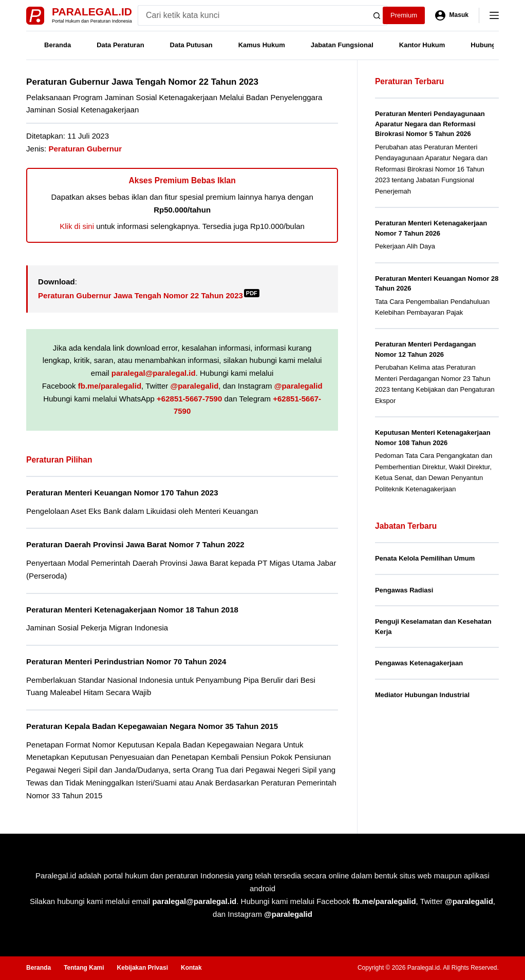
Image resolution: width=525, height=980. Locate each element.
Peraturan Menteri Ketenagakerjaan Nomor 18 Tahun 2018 (132, 610)
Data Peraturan (120, 45)
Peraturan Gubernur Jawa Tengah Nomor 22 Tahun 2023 (149, 295)
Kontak (191, 968)
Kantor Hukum (422, 45)
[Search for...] (252, 15)
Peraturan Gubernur (85, 149)
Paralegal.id (92, 12)
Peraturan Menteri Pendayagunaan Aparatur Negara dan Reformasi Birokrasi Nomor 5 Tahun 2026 (430, 124)
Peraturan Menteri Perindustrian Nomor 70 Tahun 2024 (126, 661)
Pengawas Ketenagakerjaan (419, 663)
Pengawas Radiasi (404, 590)
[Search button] (377, 15)
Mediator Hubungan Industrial (422, 695)
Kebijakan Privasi (143, 968)
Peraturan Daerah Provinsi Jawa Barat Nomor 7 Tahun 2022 (135, 544)
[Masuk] (452, 15)
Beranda (58, 45)
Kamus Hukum (262, 45)
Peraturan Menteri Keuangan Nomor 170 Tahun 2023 (122, 493)
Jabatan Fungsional (342, 45)
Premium (404, 15)
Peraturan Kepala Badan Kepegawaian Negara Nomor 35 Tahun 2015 (152, 726)
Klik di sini (77, 226)
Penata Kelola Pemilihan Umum (425, 558)
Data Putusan (191, 45)
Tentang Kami (84, 968)
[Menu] (494, 15)
